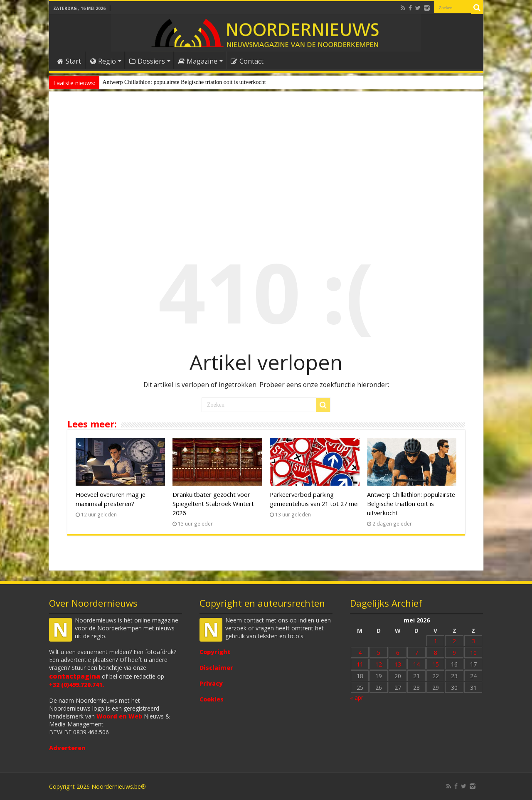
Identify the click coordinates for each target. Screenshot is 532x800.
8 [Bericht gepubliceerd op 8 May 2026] (436, 653)
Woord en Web (119, 716)
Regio (103, 61)
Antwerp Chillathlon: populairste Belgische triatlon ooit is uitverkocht (184, 82)
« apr (357, 698)
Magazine (198, 61)
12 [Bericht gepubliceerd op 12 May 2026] (379, 664)
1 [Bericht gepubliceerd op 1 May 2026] (436, 641)
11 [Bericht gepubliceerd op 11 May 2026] (360, 664)
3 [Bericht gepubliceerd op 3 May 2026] (473, 641)
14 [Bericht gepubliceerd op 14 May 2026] (416, 664)
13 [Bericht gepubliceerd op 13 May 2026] (398, 664)
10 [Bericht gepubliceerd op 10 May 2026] (473, 653)
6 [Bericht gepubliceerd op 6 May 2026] (398, 653)
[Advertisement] (266, 164)
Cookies (212, 699)
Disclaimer (216, 668)
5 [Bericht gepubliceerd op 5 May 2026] (379, 653)
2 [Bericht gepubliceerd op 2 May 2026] (454, 641)
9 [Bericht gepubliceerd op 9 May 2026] (454, 653)
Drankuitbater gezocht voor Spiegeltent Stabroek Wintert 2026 (213, 504)
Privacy (211, 683)
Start (69, 61)
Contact (247, 61)
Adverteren (67, 748)
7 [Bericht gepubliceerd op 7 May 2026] (416, 653)
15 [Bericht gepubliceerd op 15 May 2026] (436, 664)
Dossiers (147, 61)
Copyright (215, 652)
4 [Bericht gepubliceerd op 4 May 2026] (360, 653)
